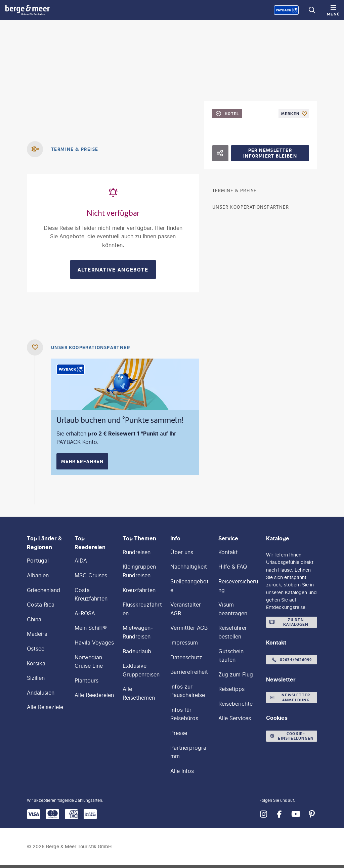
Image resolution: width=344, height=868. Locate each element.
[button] (298, 846)
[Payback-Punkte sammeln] (286, 10)
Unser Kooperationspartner (251, 207)
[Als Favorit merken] (294, 114)
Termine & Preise (234, 191)
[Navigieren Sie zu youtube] (296, 814)
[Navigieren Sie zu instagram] (263, 814)
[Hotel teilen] (220, 153)
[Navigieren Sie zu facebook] (279, 814)
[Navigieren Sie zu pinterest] (312, 814)
